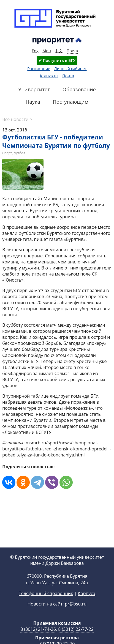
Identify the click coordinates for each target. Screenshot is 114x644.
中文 (59, 51)
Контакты (49, 76)
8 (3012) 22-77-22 (76, 638)
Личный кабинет (70, 69)
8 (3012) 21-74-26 (38, 638)
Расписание (39, 69)
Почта (68, 76)
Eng (35, 51)
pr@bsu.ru (76, 613)
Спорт (7, 153)
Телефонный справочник (46, 602)
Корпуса (86, 602)
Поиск (73, 51)
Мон (47, 51)
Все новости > (17, 119)
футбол (19, 153)
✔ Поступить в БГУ (57, 60)
